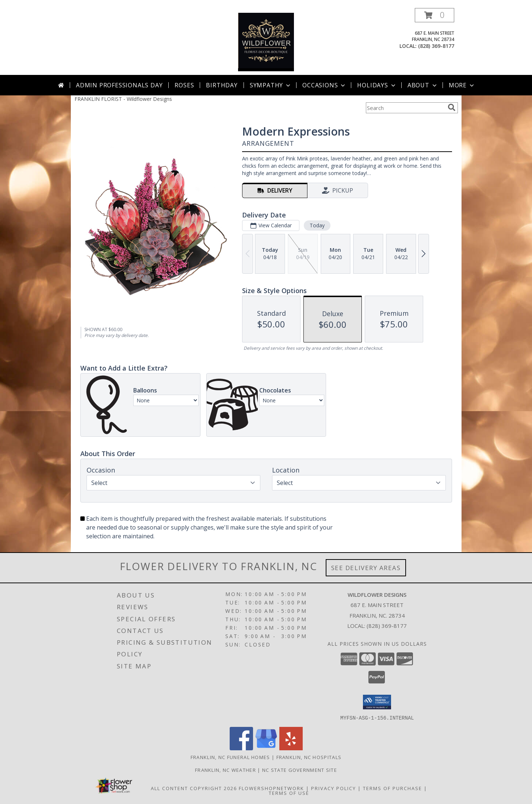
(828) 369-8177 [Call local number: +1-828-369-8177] (436, 46)
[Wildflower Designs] (266, 41)
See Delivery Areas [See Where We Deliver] (366, 568)
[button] (435, 15)
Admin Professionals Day (119, 85)
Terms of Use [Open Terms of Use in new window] (289, 793)
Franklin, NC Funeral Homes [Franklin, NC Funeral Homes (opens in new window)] (230, 757)
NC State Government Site (300, 770)
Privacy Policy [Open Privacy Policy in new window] (334, 788)
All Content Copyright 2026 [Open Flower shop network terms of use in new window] (194, 788)
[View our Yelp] (291, 748)
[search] (452, 107)
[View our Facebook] (241, 748)
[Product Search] (405, 108)
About (423, 85)
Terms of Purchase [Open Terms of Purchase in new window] (393, 788)
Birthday (222, 85)
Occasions (324, 85)
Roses (184, 85)
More (462, 85)
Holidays (377, 85)
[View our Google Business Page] (266, 748)
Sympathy (271, 85)
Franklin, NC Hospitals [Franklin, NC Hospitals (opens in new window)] (309, 757)
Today (317, 225)
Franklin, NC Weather (225, 770)
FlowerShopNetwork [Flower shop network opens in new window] (271, 788)
